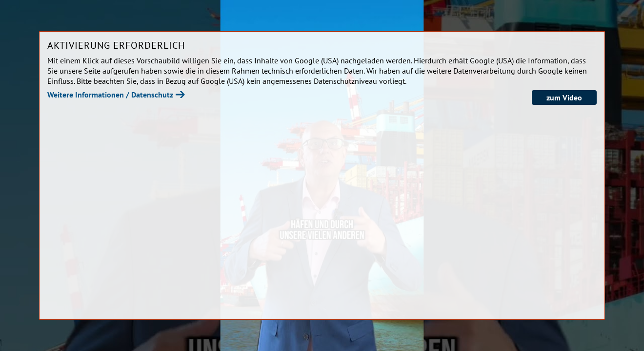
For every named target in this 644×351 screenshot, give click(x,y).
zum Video (564, 97)
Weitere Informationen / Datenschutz (110, 95)
